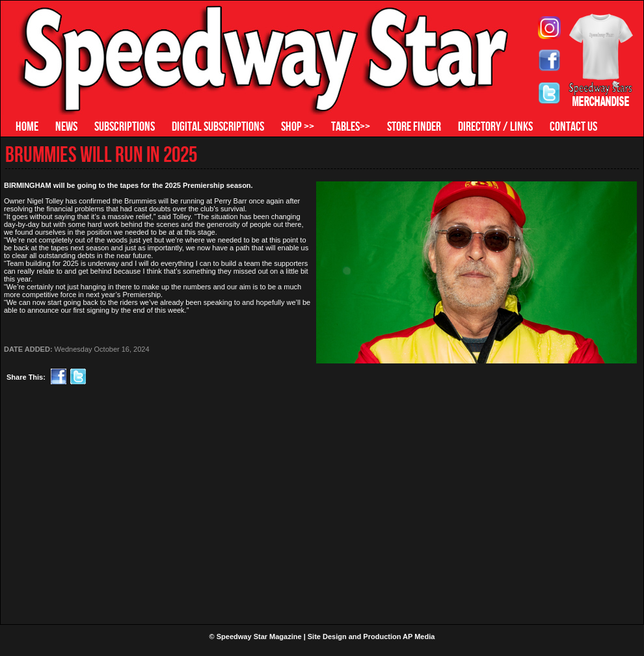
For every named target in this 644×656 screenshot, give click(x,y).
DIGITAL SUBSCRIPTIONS (218, 126)
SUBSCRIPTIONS (125, 126)
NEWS (66, 126)
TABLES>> (351, 126)
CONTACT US (573, 126)
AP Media (419, 636)
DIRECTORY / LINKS (495, 126)
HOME (27, 126)
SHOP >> (298, 126)
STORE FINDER (414, 126)
